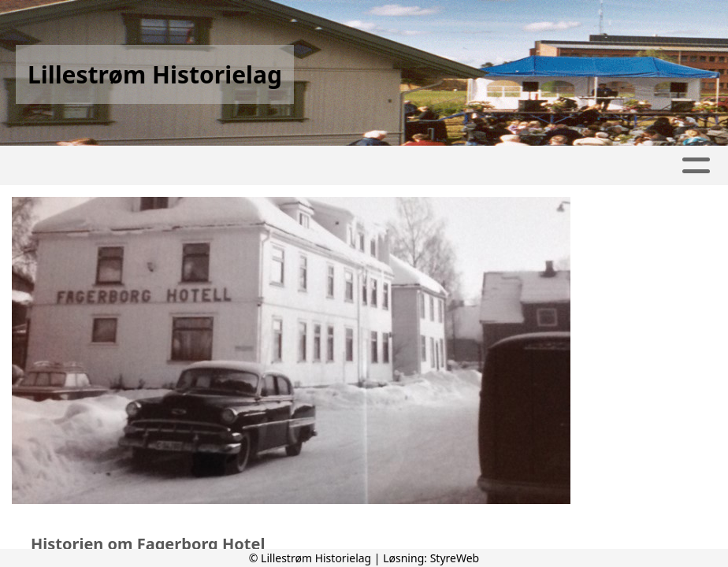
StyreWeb (455, 558)
